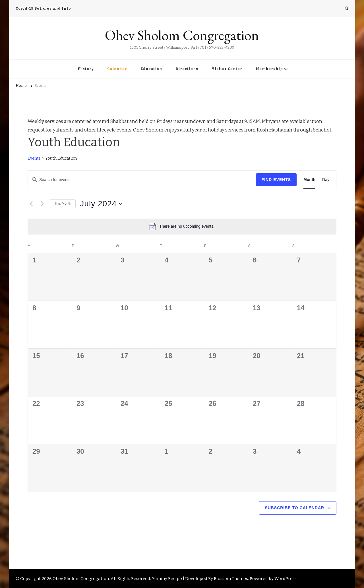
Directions (187, 69)
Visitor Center (227, 69)
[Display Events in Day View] (326, 180)
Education (151, 69)
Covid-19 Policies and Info (43, 9)
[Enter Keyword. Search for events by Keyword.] (142, 180)
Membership (269, 69)
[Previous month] (31, 204)
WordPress (286, 579)
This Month (63, 203)
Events (34, 158)
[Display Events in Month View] (309, 180)
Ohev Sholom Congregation (182, 35)
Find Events (276, 180)
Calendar (117, 69)
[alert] (182, 227)
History (86, 69)
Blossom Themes (231, 579)
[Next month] (42, 204)
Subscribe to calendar (294, 508)
